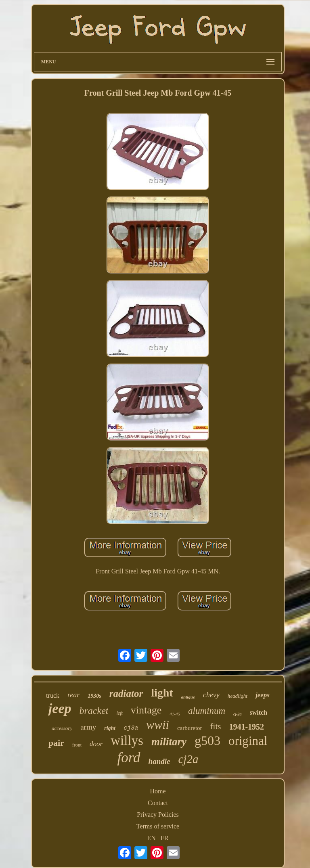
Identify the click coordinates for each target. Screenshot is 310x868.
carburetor (190, 728)
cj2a (188, 759)
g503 (207, 740)
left (119, 713)
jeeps (263, 695)
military (169, 742)
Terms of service (158, 826)
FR (165, 838)
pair (56, 743)
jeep (60, 708)
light (162, 693)
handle (159, 761)
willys (127, 740)
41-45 (175, 714)
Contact (158, 803)
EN (152, 838)
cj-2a (238, 714)
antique (188, 697)
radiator (126, 693)
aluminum (207, 711)
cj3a (131, 728)
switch (259, 712)
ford (129, 758)
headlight (238, 696)
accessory (62, 728)
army (88, 727)
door (96, 744)
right (110, 728)
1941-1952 (246, 727)
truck (53, 695)
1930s (94, 696)
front (77, 745)
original (248, 741)
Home (158, 791)
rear (73, 695)
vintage (146, 710)
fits (216, 726)
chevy (211, 695)
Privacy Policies (158, 815)
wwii (158, 725)
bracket (94, 711)
